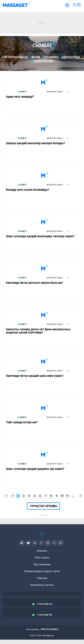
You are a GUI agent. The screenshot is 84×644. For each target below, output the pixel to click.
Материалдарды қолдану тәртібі (42, 571)
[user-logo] (67, 7)
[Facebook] (41, 543)
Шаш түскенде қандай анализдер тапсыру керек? (40, 236)
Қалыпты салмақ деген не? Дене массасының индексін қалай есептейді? (38, 331)
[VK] (35, 543)
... (73, 496)
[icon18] (42, 536)
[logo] (16, 5)
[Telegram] (54, 543)
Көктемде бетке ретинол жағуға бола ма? (34, 283)
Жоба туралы (42, 558)
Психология (42, 61)
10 (62, 496)
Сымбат (22, 92)
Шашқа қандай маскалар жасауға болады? (35, 143)
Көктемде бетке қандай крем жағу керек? (35, 376)
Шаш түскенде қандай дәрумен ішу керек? (35, 469)
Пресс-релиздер (42, 564)
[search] (74, 5)
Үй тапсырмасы (15, 57)
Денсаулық (71, 57)
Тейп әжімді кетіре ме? (22, 422)
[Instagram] (48, 543)
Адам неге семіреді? (20, 97)
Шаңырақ (50, 57)
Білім (35, 57)
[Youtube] (28, 543)
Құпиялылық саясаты (42, 585)
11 (67, 496)
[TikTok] (22, 543)
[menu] (79, 5)
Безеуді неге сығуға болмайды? (27, 190)
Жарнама (42, 551)
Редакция (42, 578)
